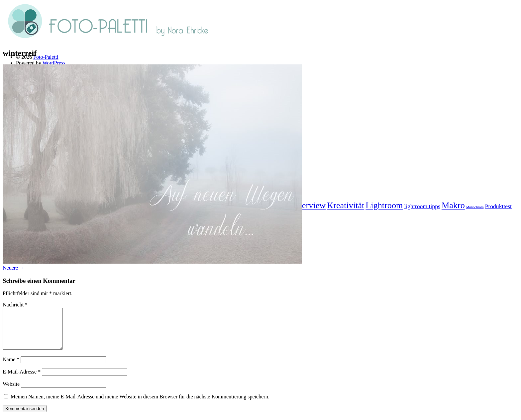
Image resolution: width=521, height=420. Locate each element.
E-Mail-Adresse (22, 380)
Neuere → (14, 268)
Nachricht (15, 305)
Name (11, 367)
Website (11, 392)
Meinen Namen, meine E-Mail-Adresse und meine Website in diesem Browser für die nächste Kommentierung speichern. (140, 405)
